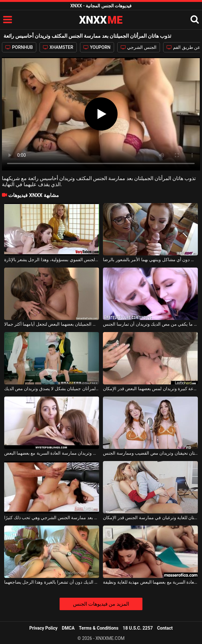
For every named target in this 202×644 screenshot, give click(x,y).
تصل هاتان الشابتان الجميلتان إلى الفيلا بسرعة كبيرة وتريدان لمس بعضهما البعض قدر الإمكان (150, 389)
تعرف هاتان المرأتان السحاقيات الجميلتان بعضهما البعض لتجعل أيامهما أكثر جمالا (52, 324)
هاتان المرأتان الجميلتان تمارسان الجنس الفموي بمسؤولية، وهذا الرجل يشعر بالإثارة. (52, 260)
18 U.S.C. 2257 (138, 628)
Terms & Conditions (99, 628)
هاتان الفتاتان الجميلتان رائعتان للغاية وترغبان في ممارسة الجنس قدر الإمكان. (150, 518)
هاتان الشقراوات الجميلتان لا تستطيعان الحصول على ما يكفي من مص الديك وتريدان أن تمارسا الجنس (150, 324)
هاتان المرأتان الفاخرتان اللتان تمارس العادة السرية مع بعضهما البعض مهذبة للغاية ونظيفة (150, 582)
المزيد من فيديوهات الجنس (101, 604)
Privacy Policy (43, 628)
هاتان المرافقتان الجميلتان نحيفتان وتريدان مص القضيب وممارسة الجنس (150, 453)
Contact (165, 628)
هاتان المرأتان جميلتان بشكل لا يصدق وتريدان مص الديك (52, 389)
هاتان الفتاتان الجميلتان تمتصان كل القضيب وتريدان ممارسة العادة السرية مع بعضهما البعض (52, 453)
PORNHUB (19, 47)
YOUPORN (97, 47)
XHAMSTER (58, 47)
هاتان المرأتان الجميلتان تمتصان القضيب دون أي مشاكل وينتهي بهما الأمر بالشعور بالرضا (150, 260)
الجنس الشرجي (139, 47)
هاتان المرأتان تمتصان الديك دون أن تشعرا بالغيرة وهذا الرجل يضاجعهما (52, 582)
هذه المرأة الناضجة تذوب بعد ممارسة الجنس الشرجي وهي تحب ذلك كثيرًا (52, 518)
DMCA (68, 628)
